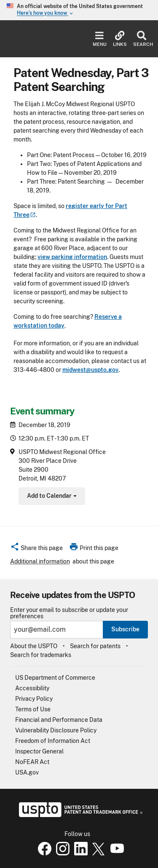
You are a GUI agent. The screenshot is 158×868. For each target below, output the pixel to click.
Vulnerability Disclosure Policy (56, 730)
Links (120, 39)
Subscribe (125, 629)
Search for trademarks (41, 655)
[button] (36, 549)
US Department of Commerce (55, 678)
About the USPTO (34, 646)
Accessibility (32, 688)
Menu (100, 39)
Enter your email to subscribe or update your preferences (69, 613)
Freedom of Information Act (53, 741)
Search (141, 39)
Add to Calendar (51, 497)
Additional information (40, 561)
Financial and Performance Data (59, 720)
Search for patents (95, 646)
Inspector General (39, 751)
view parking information (72, 257)
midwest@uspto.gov (90, 370)
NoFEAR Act (32, 762)
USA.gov (27, 772)
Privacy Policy (34, 699)
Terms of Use (33, 709)
